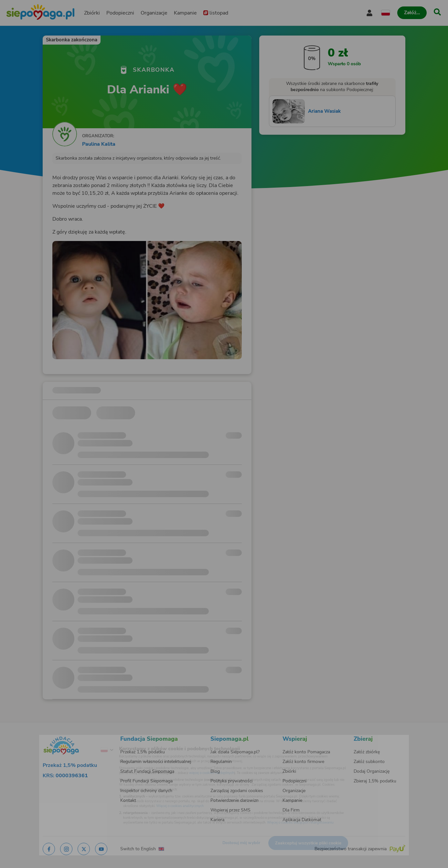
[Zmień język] (82, 740)
